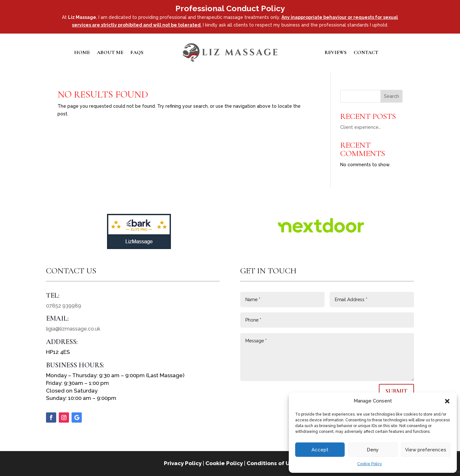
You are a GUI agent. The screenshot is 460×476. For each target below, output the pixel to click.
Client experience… (360, 127)
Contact (366, 53)
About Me (110, 53)
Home (82, 53)
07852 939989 (64, 306)
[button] (447, 401)
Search (391, 96)
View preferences (426, 450)
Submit (396, 391)
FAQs (137, 53)
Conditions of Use (272, 463)
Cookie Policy (370, 464)
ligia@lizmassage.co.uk (73, 329)
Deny (373, 450)
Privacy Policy (183, 463)
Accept (320, 450)
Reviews (336, 53)
